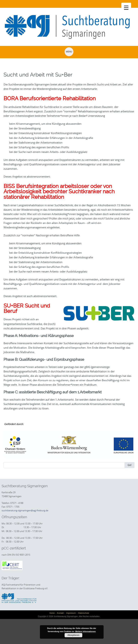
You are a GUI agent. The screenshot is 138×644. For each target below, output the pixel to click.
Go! (129, 465)
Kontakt (60, 613)
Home (52, 613)
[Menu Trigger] (126, 8)
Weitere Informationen (85, 631)
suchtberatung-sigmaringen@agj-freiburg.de (25, 510)
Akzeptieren (73, 635)
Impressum (71, 613)
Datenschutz (84, 613)
